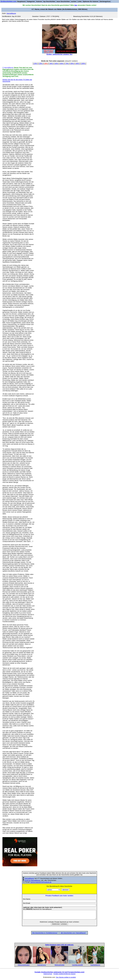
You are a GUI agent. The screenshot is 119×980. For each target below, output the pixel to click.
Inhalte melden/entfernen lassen (64, 974)
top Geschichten (49, 1)
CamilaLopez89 (77, 965)
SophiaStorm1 (95, 965)
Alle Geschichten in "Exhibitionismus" (45, 933)
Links (80, 1)
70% (67, 64)
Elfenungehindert (24, 965)
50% (56, 64)
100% (83, 64)
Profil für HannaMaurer (32, 880)
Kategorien (31, 1)
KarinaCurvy (42, 965)
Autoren (39, 1)
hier (76, 5)
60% (62, 64)
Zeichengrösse (105, 1)
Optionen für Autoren (91, 1)
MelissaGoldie (59, 965)
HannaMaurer (29, 878)
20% (41, 64)
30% (46, 64)
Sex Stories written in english (66, 977)
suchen (74, 1)
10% (35, 64)
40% (51, 64)
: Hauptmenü (13, 1)
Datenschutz (48, 974)
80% (72, 64)
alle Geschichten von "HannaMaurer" (73, 933)
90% (77, 64)
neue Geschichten (63, 1)
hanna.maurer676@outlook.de (41, 882)
